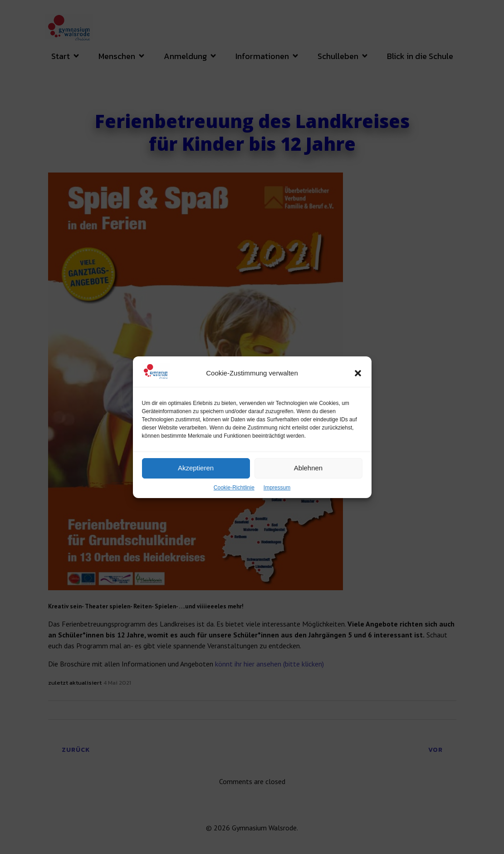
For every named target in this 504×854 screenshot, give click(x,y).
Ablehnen (308, 478)
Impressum (277, 498)
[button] (358, 383)
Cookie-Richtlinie (234, 498)
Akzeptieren (196, 478)
